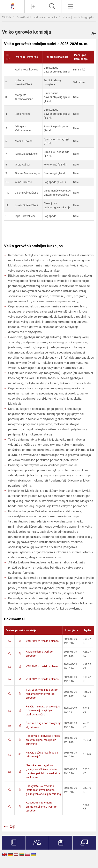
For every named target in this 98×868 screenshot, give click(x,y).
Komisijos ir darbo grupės (78, 17)
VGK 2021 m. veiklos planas (42, 679)
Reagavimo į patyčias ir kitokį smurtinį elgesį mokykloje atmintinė (43, 740)
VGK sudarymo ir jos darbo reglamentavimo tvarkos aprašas (42, 694)
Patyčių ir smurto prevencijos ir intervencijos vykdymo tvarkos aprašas (43, 710)
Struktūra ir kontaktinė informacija (37, 17)
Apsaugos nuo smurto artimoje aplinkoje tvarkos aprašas (41, 807)
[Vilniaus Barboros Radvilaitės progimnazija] (12, 6)
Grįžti (14, 827)
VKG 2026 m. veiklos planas (42, 641)
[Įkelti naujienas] (34, 6)
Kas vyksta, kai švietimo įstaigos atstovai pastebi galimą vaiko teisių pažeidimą (43, 790)
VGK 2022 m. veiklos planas (42, 666)
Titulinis (7, 17)
